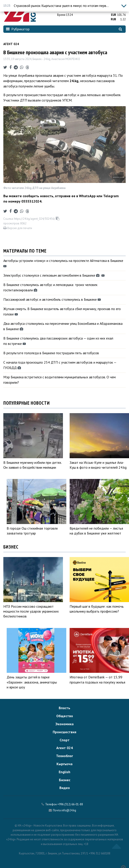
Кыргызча (64, 764)
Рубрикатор (18, 29)
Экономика (64, 724)
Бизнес (65, 780)
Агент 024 (11, 44)
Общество (65, 716)
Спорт (65, 740)
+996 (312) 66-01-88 (70, 804)
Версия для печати (18, 228)
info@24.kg (69, 810)
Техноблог (64, 756)
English (64, 772)
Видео (65, 788)
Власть (64, 708)
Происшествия (64, 732)
